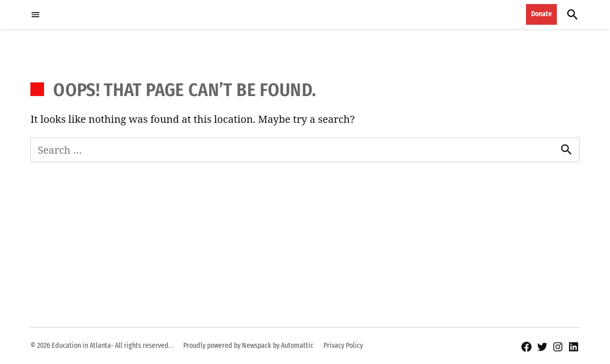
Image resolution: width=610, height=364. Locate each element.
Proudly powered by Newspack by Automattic (248, 346)
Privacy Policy (343, 346)
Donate (541, 14)
